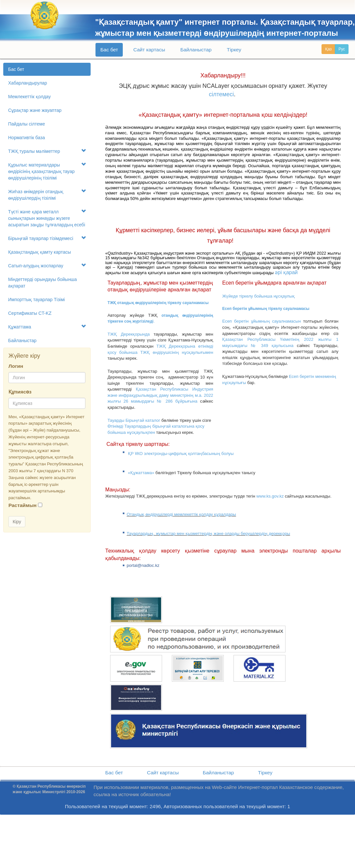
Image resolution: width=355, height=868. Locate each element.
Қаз (328, 49)
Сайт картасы (149, 50)
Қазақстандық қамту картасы (39, 252)
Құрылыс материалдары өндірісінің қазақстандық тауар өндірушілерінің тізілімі (47, 171)
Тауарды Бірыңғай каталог (134, 420)
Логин (16, 366)
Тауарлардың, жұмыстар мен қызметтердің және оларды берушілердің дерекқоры (208, 534)
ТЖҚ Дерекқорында (129, 334)
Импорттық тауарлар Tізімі (37, 300)
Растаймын (23, 505)
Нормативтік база (26, 138)
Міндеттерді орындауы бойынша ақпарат (43, 283)
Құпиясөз (20, 392)
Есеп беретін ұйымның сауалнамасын (261, 321)
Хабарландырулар (28, 83)
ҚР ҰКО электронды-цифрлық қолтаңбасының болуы (181, 454)
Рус (342, 49)
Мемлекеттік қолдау (29, 97)
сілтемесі (221, 94)
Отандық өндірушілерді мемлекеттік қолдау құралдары (181, 514)
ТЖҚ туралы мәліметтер (47, 151)
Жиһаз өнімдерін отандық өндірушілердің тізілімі (47, 195)
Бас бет (109, 50)
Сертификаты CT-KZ (30, 313)
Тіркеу (234, 50)
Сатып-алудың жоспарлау (47, 266)
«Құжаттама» (141, 473)
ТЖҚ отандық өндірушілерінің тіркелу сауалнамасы (158, 303)
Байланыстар (196, 50)
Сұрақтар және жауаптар (35, 110)
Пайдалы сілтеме (26, 124)
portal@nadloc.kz (143, 565)
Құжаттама (47, 327)
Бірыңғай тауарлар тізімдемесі (47, 238)
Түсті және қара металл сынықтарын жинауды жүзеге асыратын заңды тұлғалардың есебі (47, 218)
